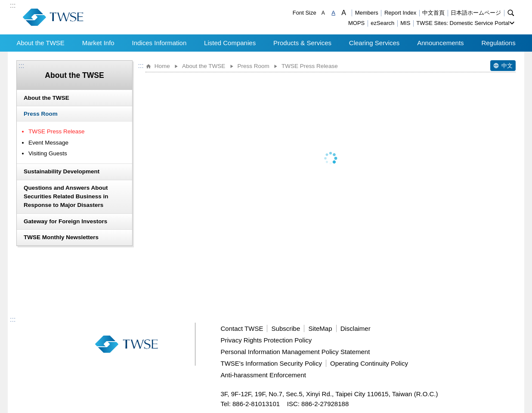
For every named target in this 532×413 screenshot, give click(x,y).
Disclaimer (356, 328)
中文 (507, 66)
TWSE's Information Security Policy (271, 363)
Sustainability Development (62, 171)
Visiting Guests (48, 153)
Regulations (498, 43)
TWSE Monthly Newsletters (61, 237)
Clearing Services (374, 43)
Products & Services (302, 43)
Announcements (440, 43)
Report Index (400, 13)
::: (13, 6)
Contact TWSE (242, 328)
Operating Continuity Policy (369, 363)
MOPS (356, 23)
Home (162, 66)
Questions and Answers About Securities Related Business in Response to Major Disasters (66, 197)
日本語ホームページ (476, 13)
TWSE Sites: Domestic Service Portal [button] (463, 23)
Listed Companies (230, 43)
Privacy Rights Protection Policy (266, 340)
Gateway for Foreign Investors (65, 221)
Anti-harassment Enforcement (263, 375)
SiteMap (320, 328)
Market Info (98, 43)
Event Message (48, 143)
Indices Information (159, 43)
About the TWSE (40, 43)
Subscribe (286, 328)
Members (367, 13)
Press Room (41, 114)
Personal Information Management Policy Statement (295, 352)
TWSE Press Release (57, 131)
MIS (405, 23)
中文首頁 (433, 13)
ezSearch (382, 23)
